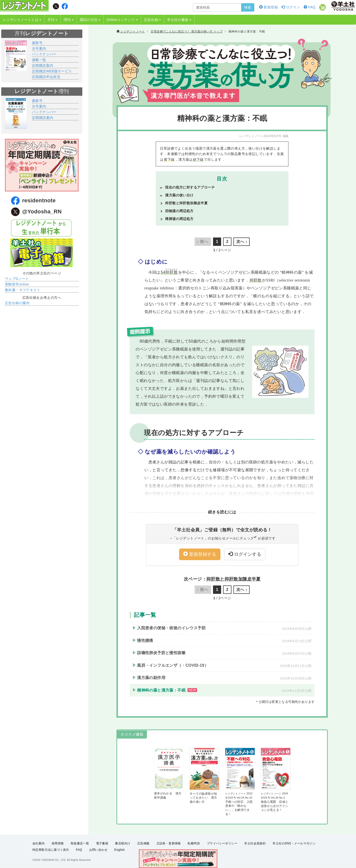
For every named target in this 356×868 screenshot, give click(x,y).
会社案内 (39, 843)
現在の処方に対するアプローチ (190, 187)
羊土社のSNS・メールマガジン (294, 843)
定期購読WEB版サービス (52, 71)
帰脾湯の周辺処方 (179, 219)
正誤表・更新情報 (169, 843)
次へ (240, 242)
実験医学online (17, 284)
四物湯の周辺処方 (179, 211)
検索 (248, 7)
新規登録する (200, 554)
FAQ (310, 7)
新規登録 (269, 7)
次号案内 (39, 48)
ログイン (291, 7)
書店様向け (123, 843)
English (119, 850)
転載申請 (194, 843)
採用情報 (58, 843)
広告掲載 (143, 843)
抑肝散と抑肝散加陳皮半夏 (186, 203)
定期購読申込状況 (46, 77)
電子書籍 (102, 843)
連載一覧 (39, 60)
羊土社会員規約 (255, 843)
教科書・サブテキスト (23, 290)
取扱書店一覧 (80, 843)
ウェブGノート (17, 279)
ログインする (245, 554)
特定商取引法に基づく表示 (51, 850)
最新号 (37, 43)
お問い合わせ (98, 850)
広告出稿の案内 (17, 303)
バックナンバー (44, 54)
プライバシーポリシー (222, 843)
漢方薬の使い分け (179, 195)
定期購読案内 (43, 65)
